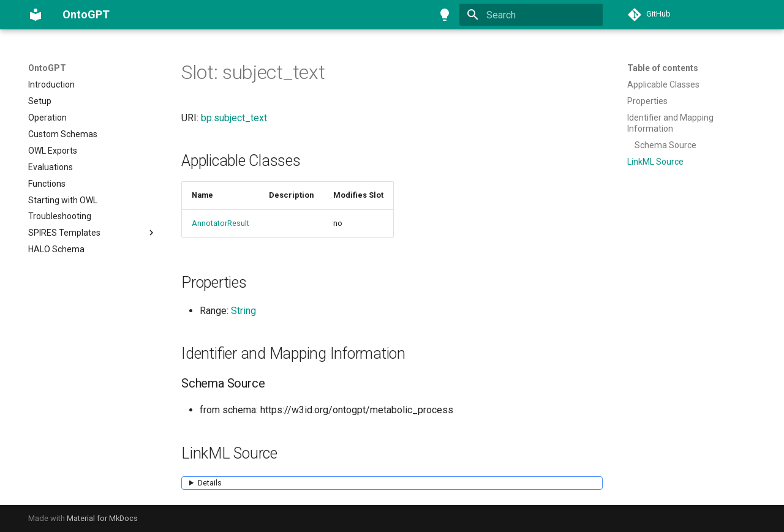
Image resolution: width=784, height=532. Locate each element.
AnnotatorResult (221, 223)
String (243, 311)
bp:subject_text (234, 118)
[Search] (531, 15)
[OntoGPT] (36, 15)
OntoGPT (47, 68)
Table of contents (663, 68)
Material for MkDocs (102, 518)
